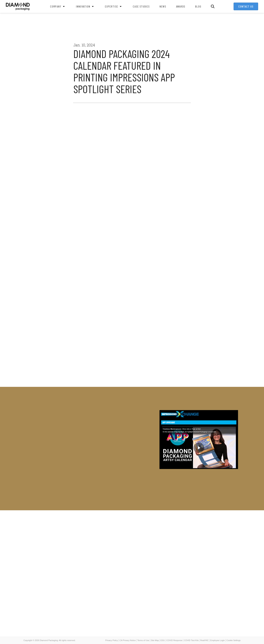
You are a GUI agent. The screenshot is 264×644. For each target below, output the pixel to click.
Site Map (155, 640)
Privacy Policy (112, 640)
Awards (181, 6)
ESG (163, 640)
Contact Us (246, 6)
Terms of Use (143, 640)
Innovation (85, 6)
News (163, 6)
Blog (198, 6)
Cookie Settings (233, 640)
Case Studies (141, 6)
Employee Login (218, 640)
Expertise (114, 6)
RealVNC (204, 640)
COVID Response (174, 640)
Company (58, 6)
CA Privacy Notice (128, 640)
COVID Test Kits (191, 640)
